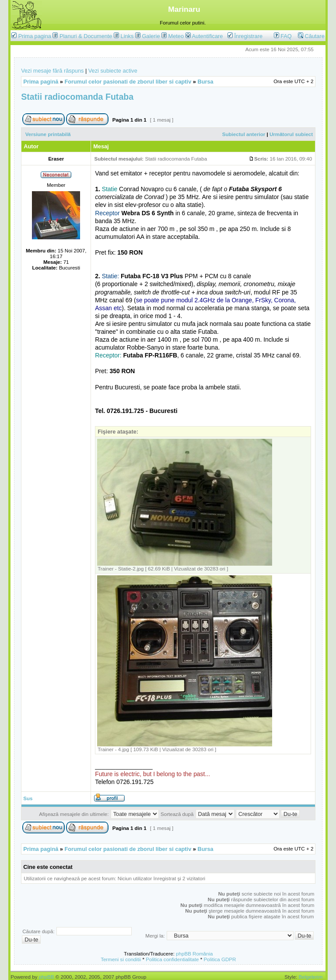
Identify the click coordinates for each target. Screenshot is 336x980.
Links (127, 36)
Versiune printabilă (48, 134)
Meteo (176, 36)
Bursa (205, 82)
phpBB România (194, 954)
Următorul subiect (291, 134)
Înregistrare (245, 36)
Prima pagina (35, 36)
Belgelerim (311, 977)
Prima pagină (41, 82)
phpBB (47, 977)
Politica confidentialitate (172, 959)
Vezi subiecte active (113, 71)
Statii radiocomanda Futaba (77, 97)
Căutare (311, 36)
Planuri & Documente (86, 36)
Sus (28, 798)
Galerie (151, 36)
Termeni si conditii (121, 959)
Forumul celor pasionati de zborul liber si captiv (128, 82)
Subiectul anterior (244, 134)
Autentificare (204, 36)
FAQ (283, 36)
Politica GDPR (220, 959)
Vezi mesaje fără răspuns (52, 71)
